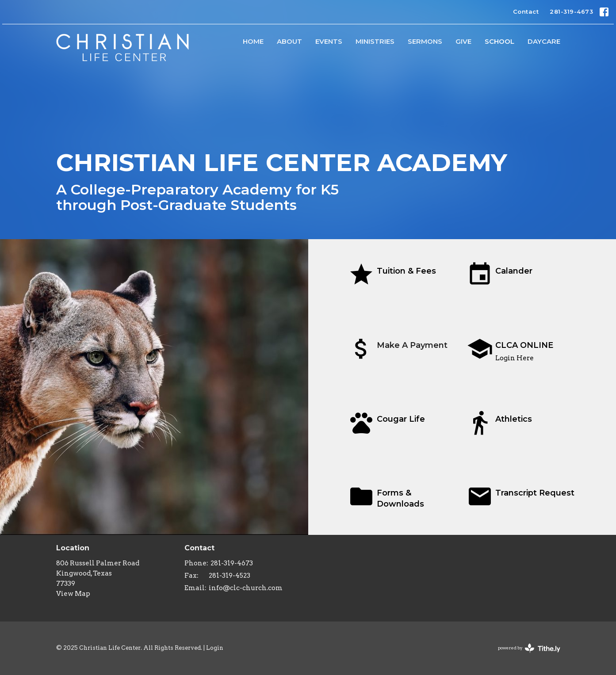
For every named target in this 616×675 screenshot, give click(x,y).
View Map (73, 594)
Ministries (375, 41)
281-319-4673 (571, 11)
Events (329, 41)
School (499, 41)
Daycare (544, 41)
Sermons (425, 41)
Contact (526, 11)
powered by (529, 648)
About (289, 41)
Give (463, 41)
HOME (253, 41)
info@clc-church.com (246, 588)
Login (215, 648)
